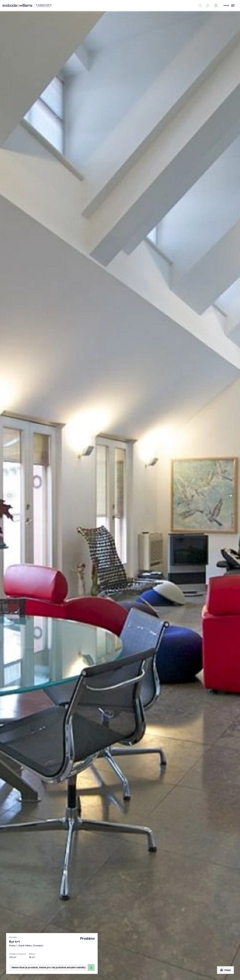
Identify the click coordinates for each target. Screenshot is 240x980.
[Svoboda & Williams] (27, 6)
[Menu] (229, 6)
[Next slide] (230, 496)
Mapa (225, 970)
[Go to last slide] (10, 496)
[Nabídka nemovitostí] (200, 6)
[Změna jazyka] (216, 6)
